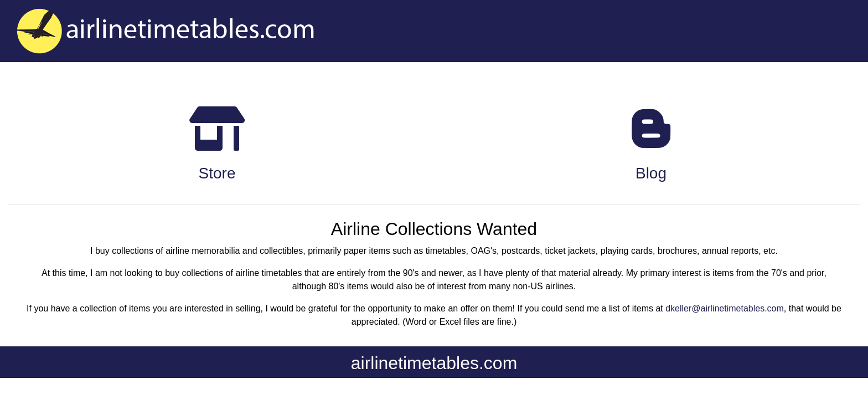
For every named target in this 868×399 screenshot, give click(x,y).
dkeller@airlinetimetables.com (725, 308)
